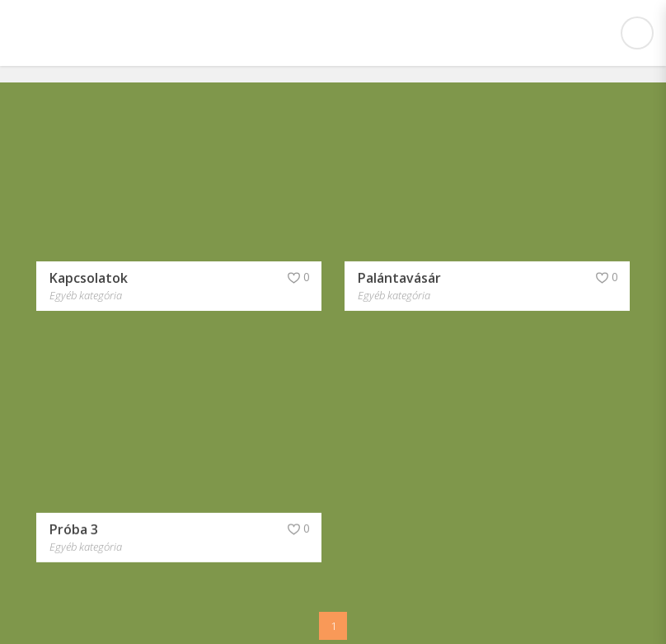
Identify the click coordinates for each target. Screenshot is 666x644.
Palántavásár (399, 276)
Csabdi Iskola (97, 33)
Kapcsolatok (89, 277)
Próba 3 (74, 525)
